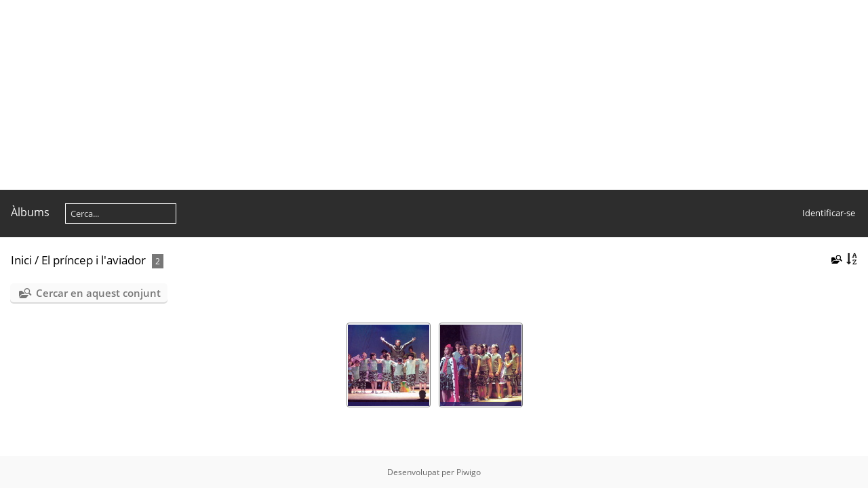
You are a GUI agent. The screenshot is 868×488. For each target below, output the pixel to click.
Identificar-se (829, 213)
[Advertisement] (407, 95)
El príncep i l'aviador (94, 260)
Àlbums (30, 212)
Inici (21, 260)
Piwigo (469, 472)
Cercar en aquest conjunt (98, 293)
